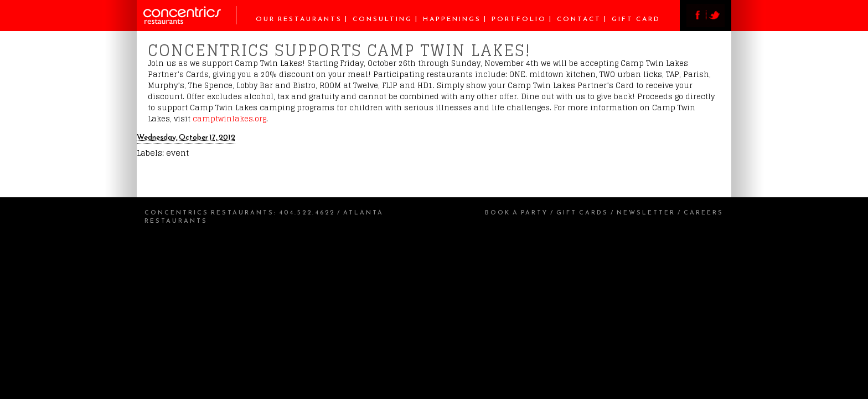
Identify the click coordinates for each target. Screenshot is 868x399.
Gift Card (636, 19)
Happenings (452, 19)
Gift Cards (582, 212)
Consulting (383, 19)
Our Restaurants (299, 19)
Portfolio (519, 19)
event (177, 153)
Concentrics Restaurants (209, 212)
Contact (579, 19)
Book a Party (516, 212)
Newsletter (646, 212)
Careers (704, 212)
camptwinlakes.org (229, 119)
